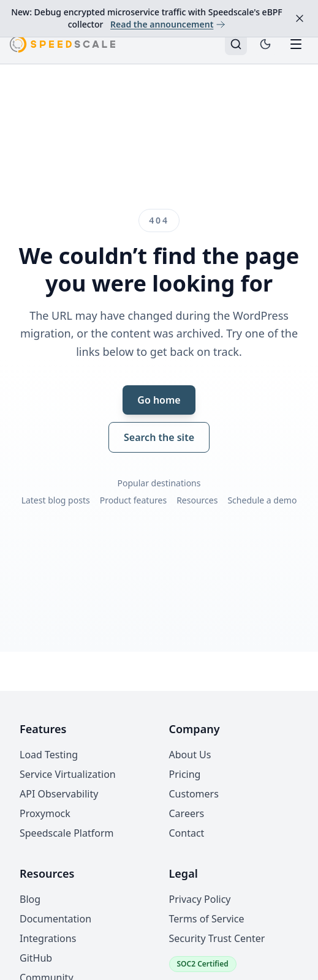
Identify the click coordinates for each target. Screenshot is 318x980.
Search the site (159, 437)
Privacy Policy (200, 899)
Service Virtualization (68, 774)
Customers (194, 794)
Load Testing (49, 755)
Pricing (185, 774)
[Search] (236, 44)
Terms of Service (207, 919)
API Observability (59, 794)
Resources (197, 500)
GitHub (36, 958)
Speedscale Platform (66, 833)
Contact (187, 833)
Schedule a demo (262, 500)
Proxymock (45, 813)
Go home (159, 400)
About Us (190, 755)
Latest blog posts (56, 500)
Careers (187, 813)
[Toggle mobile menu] (296, 44)
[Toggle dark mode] (265, 44)
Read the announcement (168, 24)
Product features (134, 500)
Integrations (48, 938)
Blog (30, 899)
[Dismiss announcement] (300, 18)
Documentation (55, 919)
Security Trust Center (217, 938)
